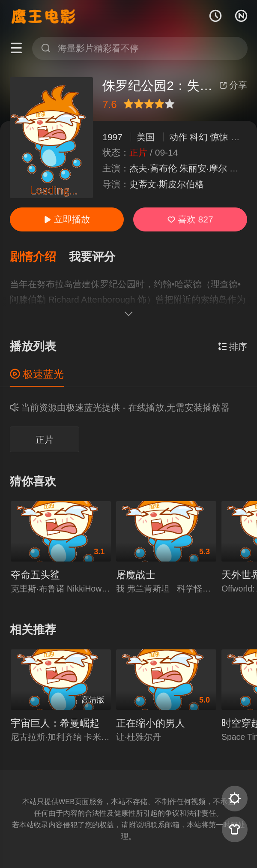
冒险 (240, 137)
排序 (233, 347)
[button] (39, 257)
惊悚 (219, 137)
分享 (233, 85)
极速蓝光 (37, 374)
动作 (178, 137)
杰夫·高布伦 (153, 168)
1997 (112, 137)
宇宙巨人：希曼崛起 (55, 723)
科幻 (199, 137)
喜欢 (190, 219)
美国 (146, 137)
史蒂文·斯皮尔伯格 (167, 184)
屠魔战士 (136, 575)
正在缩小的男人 (151, 723)
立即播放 (67, 219)
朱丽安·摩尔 (203, 168)
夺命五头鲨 (35, 575)
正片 (45, 440)
